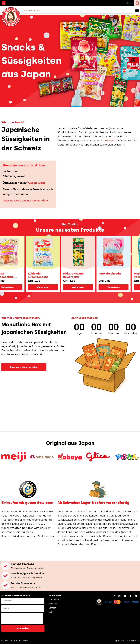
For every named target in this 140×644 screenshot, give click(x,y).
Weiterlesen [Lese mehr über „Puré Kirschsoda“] (123, 287)
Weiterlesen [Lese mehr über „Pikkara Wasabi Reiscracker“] (88, 287)
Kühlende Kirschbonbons (48, 275)
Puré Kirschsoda (119, 274)
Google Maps (37, 183)
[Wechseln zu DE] (4, 3)
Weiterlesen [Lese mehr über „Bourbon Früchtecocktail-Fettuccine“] (17, 287)
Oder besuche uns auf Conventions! (26, 201)
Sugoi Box (111, 141)
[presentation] (22, 618)
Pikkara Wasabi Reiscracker (83, 275)
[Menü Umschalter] (137, 10)
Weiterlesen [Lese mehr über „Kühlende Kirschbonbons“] (52, 287)
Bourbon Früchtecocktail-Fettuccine (13, 275)
